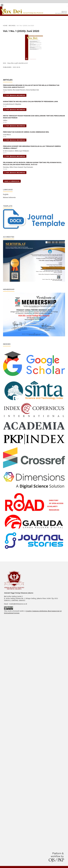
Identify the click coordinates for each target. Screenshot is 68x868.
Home (5, 26)
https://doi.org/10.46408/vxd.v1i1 (17, 63)
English (6, 194)
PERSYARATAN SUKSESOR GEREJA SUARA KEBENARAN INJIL (26, 132)
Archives (12, 26)
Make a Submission (12, 181)
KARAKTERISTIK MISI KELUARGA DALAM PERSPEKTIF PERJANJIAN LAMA (30, 102)
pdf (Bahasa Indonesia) (15, 95)
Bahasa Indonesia (9, 197)
